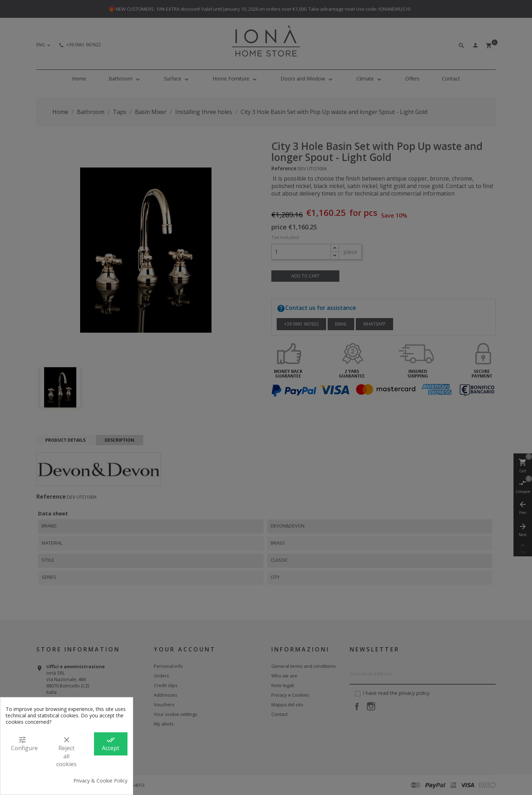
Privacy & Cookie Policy (100, 781)
